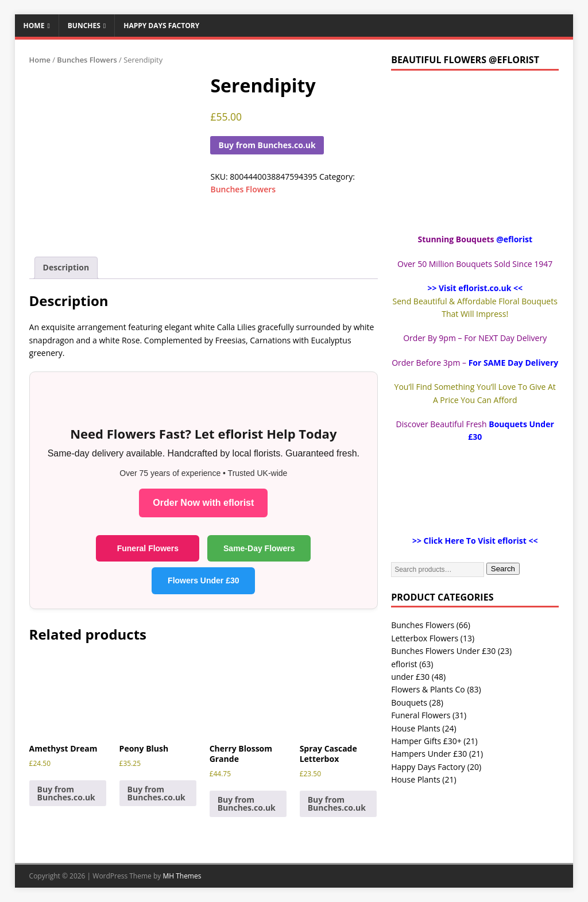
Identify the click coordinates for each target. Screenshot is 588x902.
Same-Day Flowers (259, 548)
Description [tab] (66, 267)
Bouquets (409, 702)
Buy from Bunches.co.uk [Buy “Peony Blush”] (156, 793)
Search (503, 569)
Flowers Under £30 (204, 580)
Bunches (84, 26)
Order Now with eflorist (203, 503)
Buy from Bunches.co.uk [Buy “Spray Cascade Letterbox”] (337, 804)
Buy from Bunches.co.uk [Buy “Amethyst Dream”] (66, 793)
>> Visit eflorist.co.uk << (475, 288)
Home (34, 26)
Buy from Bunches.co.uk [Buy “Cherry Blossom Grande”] (247, 804)
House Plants (415, 728)
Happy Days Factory (161, 26)
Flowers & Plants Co (428, 689)
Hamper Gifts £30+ (426, 741)
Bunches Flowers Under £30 (443, 651)
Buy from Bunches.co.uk (267, 145)
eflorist (404, 664)
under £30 (410, 677)
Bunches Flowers (87, 60)
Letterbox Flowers (425, 638)
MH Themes (182, 876)
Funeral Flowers (148, 548)
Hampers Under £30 (429, 754)
